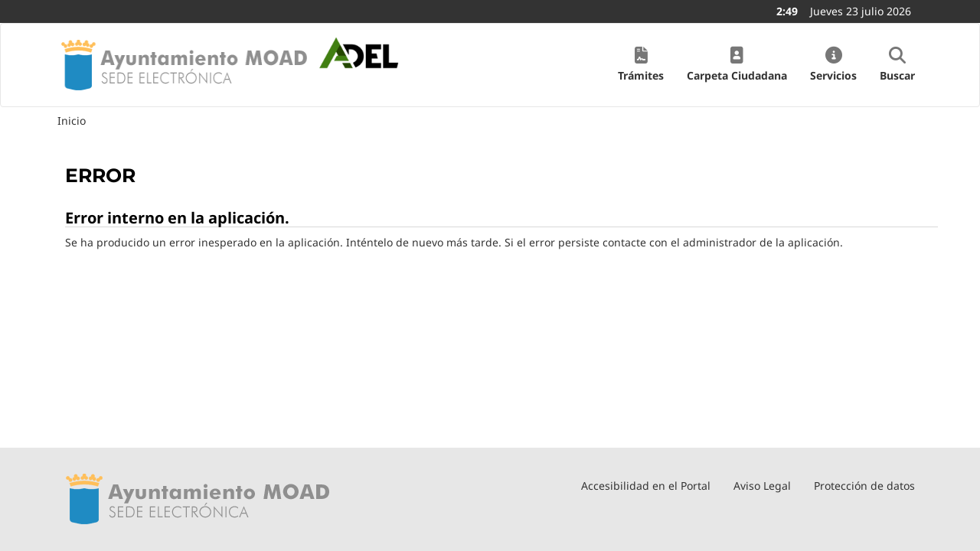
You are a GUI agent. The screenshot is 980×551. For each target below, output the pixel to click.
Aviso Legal (762, 486)
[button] (641, 65)
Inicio (72, 121)
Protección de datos (864, 486)
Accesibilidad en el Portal (646, 486)
